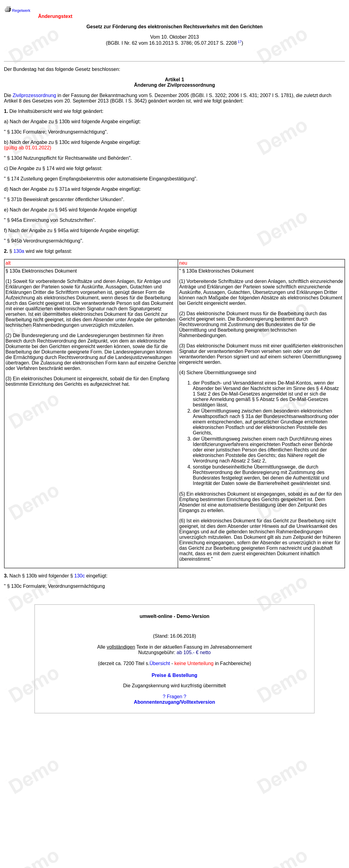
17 (240, 42)
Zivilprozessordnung (34, 95)
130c (79, 576)
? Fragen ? (174, 697)
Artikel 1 (174, 80)
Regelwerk (21, 10)
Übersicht (160, 663)
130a (19, 251)
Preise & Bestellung (174, 675)
